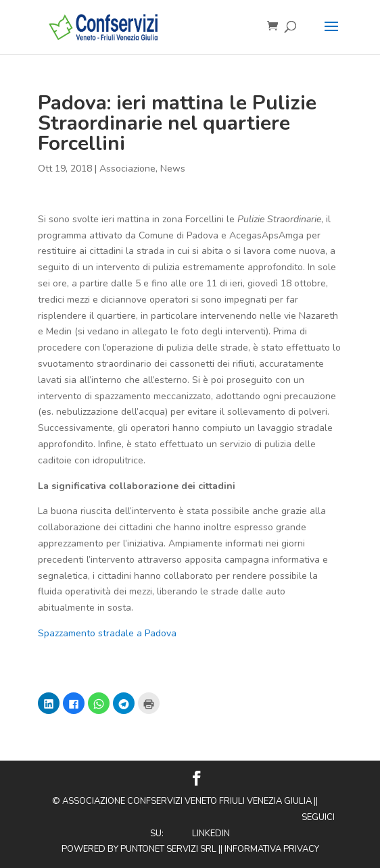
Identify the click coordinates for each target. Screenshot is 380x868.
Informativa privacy (272, 849)
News (173, 169)
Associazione (127, 169)
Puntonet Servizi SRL (168, 849)
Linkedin (211, 834)
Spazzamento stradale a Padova (107, 633)
